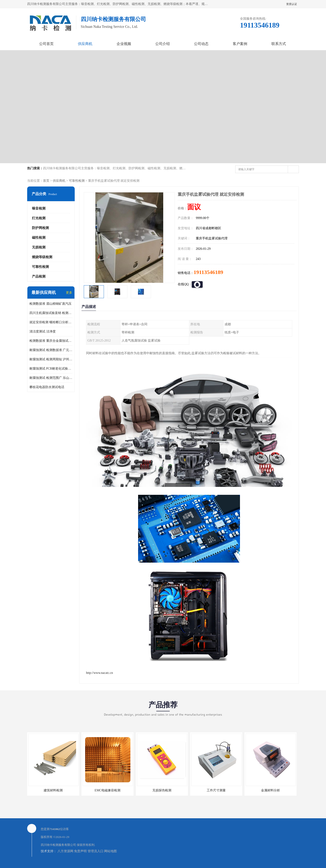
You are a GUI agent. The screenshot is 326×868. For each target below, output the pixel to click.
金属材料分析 (271, 790)
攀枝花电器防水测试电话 (47, 387)
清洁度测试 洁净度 (43, 331)
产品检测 (39, 276)
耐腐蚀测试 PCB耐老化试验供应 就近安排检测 (51, 369)
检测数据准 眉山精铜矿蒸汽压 (50, 304)
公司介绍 (163, 44)
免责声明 (80, 851)
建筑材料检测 (53, 790)
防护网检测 (40, 228)
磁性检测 (39, 238)
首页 (46, 181)
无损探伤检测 (162, 790)
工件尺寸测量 (216, 790)
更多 (69, 293)
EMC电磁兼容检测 (108, 790)
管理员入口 (96, 851)
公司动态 (201, 44)
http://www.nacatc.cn (99, 673)
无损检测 (39, 247)
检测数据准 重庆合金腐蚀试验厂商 (51, 341)
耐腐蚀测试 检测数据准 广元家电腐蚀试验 (51, 350)
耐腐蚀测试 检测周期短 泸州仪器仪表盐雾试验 (51, 359)
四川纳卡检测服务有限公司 (58, 845)
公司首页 (46, 44)
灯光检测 (39, 218)
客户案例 (240, 44)
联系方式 (279, 44)
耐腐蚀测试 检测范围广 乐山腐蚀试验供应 (51, 378)
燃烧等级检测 (42, 257)
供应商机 (85, 44)
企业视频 (124, 44)
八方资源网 (65, 851)
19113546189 (208, 272)
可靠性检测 (77, 181)
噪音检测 (39, 208)
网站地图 (110, 851)
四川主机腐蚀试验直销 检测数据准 (51, 313)
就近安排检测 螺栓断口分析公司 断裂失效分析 (51, 322)
